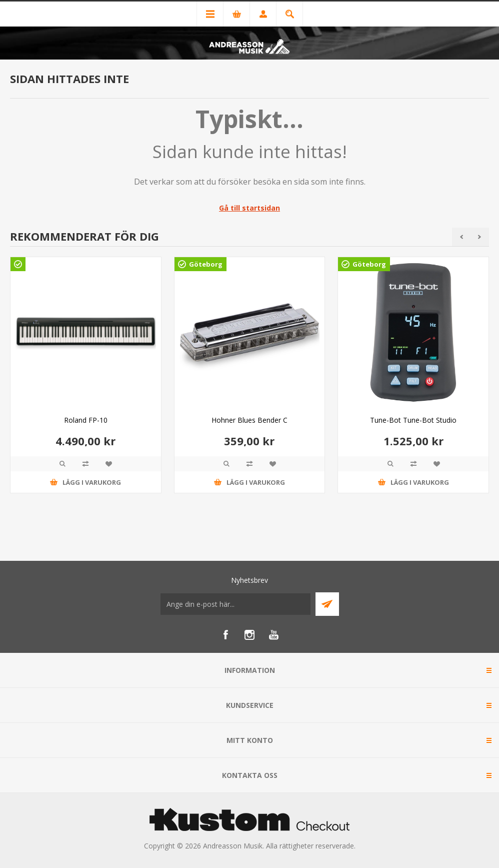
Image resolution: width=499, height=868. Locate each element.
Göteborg (206, 264)
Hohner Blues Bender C (249, 420)
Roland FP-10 (86, 420)
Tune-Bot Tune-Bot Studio (413, 420)
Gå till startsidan (249, 208)
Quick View (62, 464)
